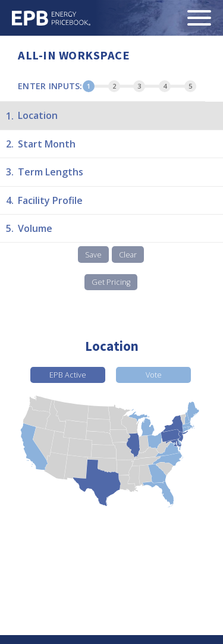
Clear (128, 255)
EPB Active (68, 375)
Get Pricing (111, 282)
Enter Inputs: (50, 86)
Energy (51, 18)
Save (93, 255)
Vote (154, 375)
